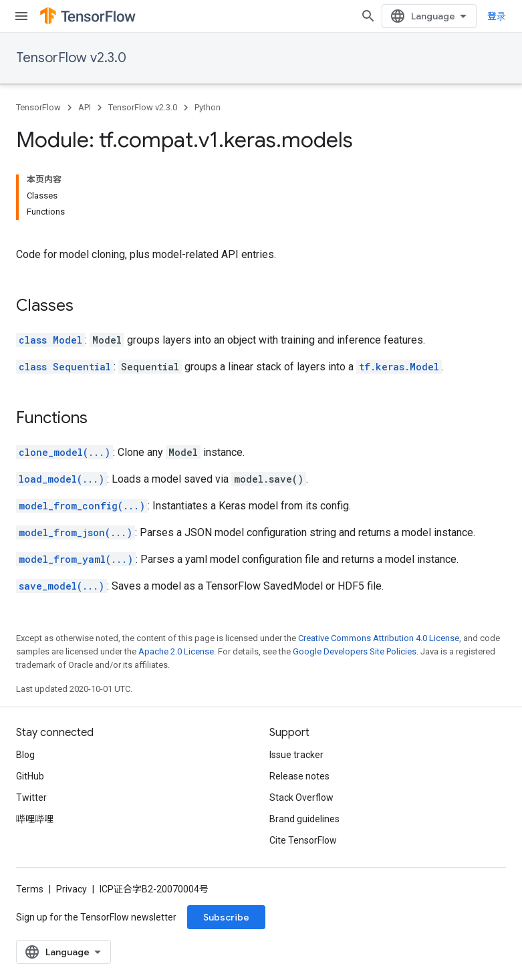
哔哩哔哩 (35, 819)
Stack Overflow (301, 798)
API (85, 107)
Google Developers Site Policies (355, 651)
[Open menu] (21, 16)
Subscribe (226, 917)
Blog (25, 755)
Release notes (299, 776)
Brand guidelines (304, 819)
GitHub (30, 776)
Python (208, 107)
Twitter (31, 798)
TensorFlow (38, 107)
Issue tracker (296, 755)
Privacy (72, 889)
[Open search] (368, 16)
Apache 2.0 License (176, 651)
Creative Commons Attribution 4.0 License (379, 638)
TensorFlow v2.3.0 (71, 58)
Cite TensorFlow (303, 840)
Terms (30, 889)
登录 (497, 16)
